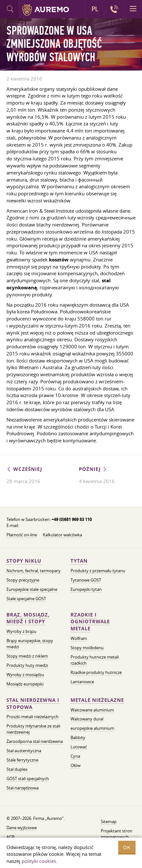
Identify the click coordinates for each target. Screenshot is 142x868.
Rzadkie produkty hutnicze (96, 672)
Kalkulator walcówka (62, 535)
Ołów (76, 765)
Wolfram (79, 638)
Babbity (78, 737)
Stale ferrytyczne (22, 760)
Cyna (75, 756)
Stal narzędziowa (23, 788)
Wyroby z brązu (21, 631)
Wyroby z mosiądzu (25, 675)
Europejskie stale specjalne (32, 589)
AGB (10, 837)
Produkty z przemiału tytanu (98, 571)
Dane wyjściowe (22, 828)
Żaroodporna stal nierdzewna (35, 741)
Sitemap (109, 821)
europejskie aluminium (92, 728)
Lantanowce (82, 682)
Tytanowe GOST (86, 580)
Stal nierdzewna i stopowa (33, 704)
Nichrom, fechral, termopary (33, 571)
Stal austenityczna (24, 751)
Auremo (46, 10)
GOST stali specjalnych (28, 779)
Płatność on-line (22, 535)
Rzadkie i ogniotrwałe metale (90, 622)
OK (127, 847)
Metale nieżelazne (97, 700)
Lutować (79, 747)
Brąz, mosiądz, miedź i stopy (28, 618)
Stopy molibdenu (87, 648)
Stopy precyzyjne (23, 580)
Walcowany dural (87, 719)
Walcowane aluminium (92, 710)
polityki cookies (39, 861)
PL (95, 9)
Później (93, 469)
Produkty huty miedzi (27, 665)
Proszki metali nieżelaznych (33, 717)
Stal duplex (17, 769)
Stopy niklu (24, 561)
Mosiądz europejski (25, 684)
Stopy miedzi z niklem (27, 656)
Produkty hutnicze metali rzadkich (95, 660)
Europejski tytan (86, 589)
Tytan (79, 561)
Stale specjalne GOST (26, 599)
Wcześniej (24, 469)
